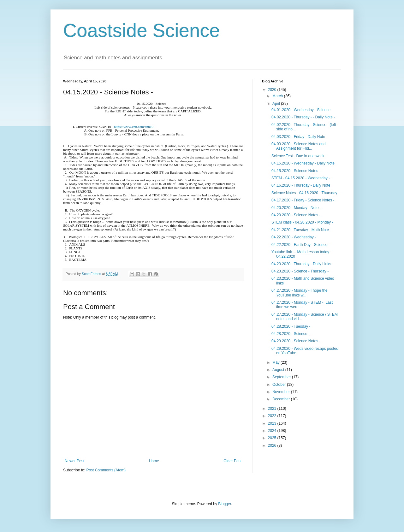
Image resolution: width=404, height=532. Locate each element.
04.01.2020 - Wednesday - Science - (302, 110)
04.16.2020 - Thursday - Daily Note (301, 185)
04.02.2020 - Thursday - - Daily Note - (303, 117)
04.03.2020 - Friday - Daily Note (298, 137)
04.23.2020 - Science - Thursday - (300, 271)
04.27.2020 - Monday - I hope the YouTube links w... (299, 293)
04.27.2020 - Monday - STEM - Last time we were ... (302, 305)
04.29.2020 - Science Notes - (296, 341)
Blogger (225, 504)
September (282, 377)
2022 (273, 416)
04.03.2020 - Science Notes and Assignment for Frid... (298, 146)
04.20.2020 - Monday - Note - (296, 208)
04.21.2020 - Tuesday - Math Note (300, 230)
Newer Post (74, 461)
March (278, 96)
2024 (273, 431)
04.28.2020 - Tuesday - (291, 326)
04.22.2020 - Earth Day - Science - (301, 245)
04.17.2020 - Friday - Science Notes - (303, 200)
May (276, 362)
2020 (273, 90)
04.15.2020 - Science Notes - (296, 171)
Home (154, 461)
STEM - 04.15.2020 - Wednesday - (301, 178)
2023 (273, 423)
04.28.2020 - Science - (291, 334)
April (277, 104)
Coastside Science (142, 30)
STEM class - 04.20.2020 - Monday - (302, 222)
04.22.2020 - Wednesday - (294, 237)
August (279, 370)
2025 (273, 438)
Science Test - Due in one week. (298, 156)
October (280, 385)
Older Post (232, 461)
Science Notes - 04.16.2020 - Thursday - (306, 193)
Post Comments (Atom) (106, 470)
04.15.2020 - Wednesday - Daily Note (303, 163)
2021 (273, 409)
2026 (273, 445)
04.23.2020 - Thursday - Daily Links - (303, 264)
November (282, 392)
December (282, 399)
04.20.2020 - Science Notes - (296, 215)
